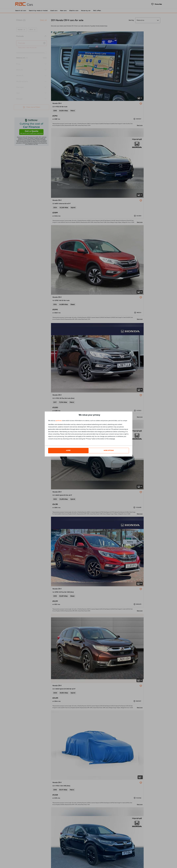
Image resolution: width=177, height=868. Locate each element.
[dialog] (89, 434)
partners (59, 421)
